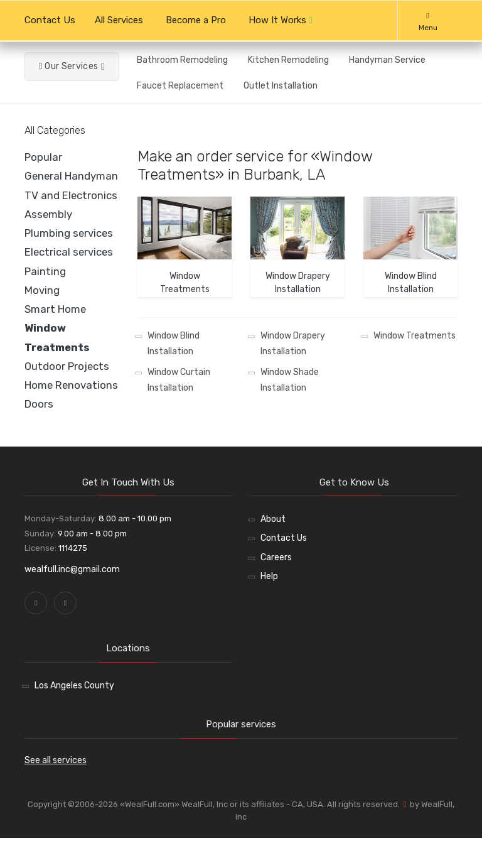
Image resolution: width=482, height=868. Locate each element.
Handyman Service (387, 60)
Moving (42, 290)
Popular (43, 157)
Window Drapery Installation (293, 344)
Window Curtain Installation (179, 380)
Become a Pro (196, 20)
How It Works (280, 20)
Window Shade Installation (290, 380)
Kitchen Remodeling (288, 60)
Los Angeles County (74, 686)
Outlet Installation (281, 86)
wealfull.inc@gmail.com (72, 569)
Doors (39, 404)
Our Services (68, 66)
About (273, 519)
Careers (276, 557)
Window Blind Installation (174, 344)
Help (269, 576)
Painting (45, 271)
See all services (56, 760)
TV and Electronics (71, 195)
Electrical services (69, 252)
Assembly (48, 214)
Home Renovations (71, 385)
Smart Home (55, 309)
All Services (119, 20)
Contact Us (50, 20)
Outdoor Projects (67, 366)
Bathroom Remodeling (182, 60)
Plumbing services (69, 233)
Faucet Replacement (180, 86)
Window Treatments (415, 336)
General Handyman (71, 176)
